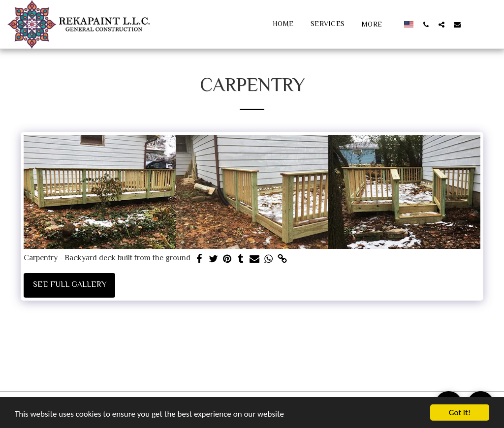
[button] (426, 24)
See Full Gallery (70, 285)
